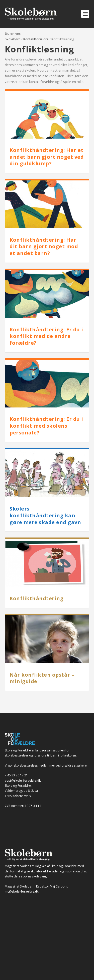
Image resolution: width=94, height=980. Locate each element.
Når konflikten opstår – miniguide (42, 678)
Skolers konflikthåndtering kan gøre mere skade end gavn (45, 515)
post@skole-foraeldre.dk (23, 781)
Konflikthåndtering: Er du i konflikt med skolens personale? (46, 426)
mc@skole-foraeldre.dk (22, 891)
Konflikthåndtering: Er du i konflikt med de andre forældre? (46, 336)
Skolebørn (13, 39)
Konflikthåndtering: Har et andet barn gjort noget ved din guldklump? (47, 157)
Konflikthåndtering (36, 598)
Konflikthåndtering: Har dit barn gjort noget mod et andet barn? (44, 246)
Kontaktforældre (36, 39)
